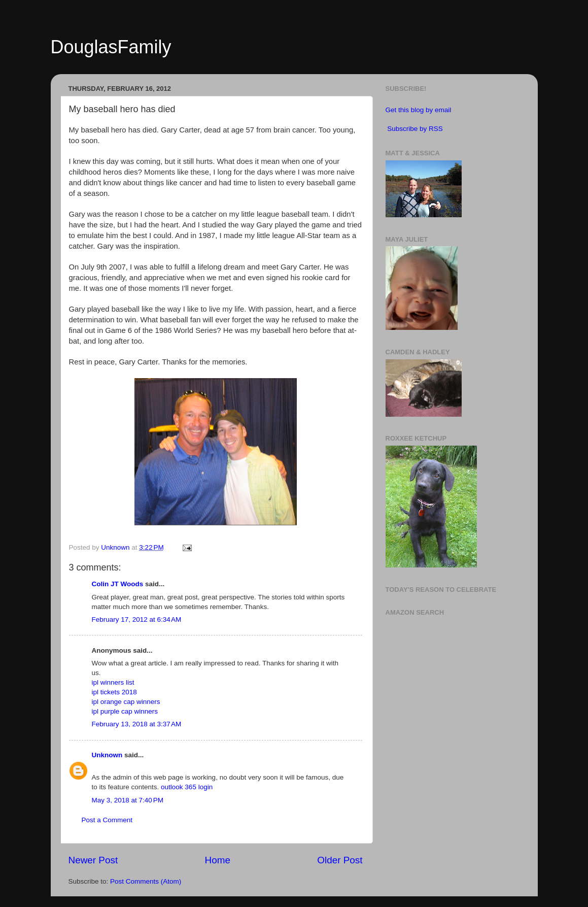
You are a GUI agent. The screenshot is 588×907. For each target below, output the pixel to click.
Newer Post (93, 860)
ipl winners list (113, 682)
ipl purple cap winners (125, 711)
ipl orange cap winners (126, 702)
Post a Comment (107, 820)
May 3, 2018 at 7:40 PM (128, 800)
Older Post (340, 860)
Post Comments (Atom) (146, 881)
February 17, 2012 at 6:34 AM (137, 619)
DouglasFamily (111, 47)
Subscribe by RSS (415, 129)
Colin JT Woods (118, 584)
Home (218, 860)
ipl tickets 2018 (114, 692)
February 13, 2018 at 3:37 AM (137, 724)
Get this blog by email (419, 110)
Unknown (107, 755)
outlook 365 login (187, 787)
